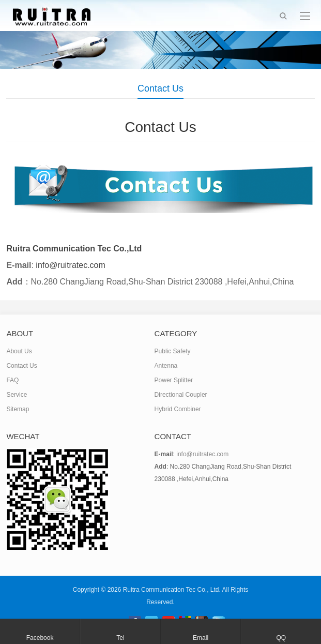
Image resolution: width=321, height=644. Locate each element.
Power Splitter (174, 380)
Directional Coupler (181, 395)
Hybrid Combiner (178, 409)
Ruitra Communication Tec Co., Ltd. (172, 590)
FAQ (12, 380)
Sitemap (18, 409)
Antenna (166, 366)
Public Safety (173, 351)
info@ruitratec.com (202, 454)
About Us (19, 351)
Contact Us (21, 366)
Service (17, 395)
